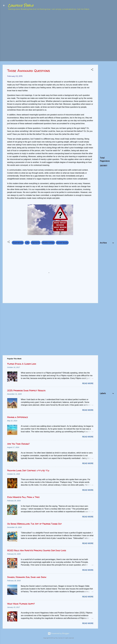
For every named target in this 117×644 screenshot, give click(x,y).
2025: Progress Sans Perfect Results (26, 391)
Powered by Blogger (59, 633)
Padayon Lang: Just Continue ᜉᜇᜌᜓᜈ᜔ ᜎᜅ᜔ (28, 471)
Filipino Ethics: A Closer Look (22, 364)
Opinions (36, 243)
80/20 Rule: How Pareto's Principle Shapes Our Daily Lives (37, 550)
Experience (18, 243)
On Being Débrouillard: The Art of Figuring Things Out (34, 524)
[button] (92, 70)
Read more (88, 383)
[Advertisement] (108, 49)
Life (27, 243)
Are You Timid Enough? (18, 444)
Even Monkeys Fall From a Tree (23, 497)
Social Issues (62, 243)
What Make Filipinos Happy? (21, 604)
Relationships (48, 243)
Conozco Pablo (21, 5)
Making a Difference (18, 417)
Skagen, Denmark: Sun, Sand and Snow (27, 577)
